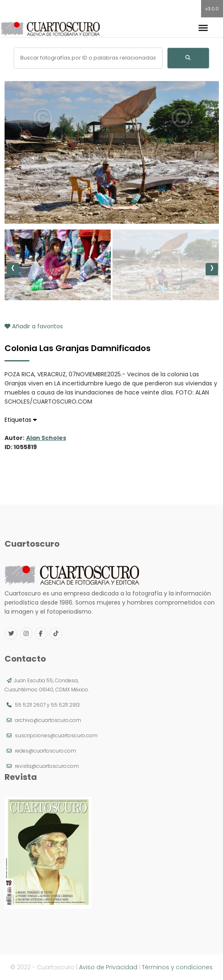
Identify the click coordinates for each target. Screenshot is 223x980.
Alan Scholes (46, 438)
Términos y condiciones (177, 967)
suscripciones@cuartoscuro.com (56, 735)
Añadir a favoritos (34, 326)
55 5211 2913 (65, 705)
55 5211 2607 (30, 705)
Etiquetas (21, 420)
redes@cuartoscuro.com (46, 751)
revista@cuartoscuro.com (47, 766)
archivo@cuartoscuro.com (48, 720)
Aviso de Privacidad (108, 967)
